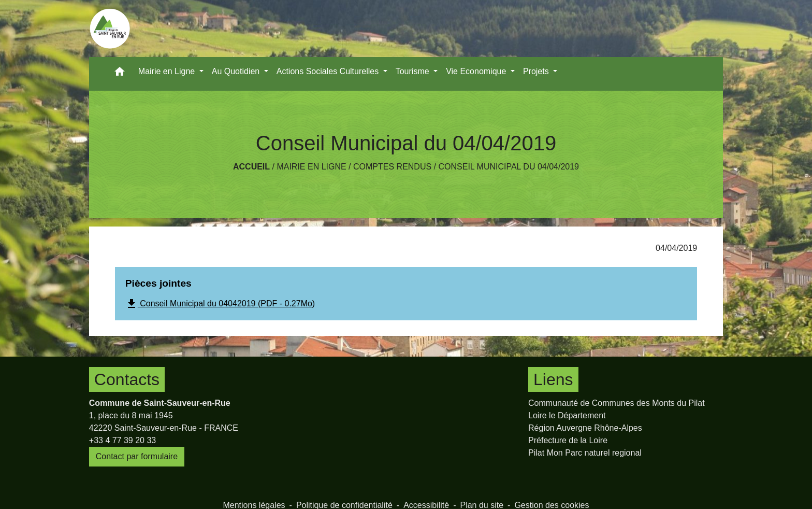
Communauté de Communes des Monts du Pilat (617, 403)
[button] (120, 74)
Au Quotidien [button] (237, 71)
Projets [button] (537, 71)
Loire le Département (567, 415)
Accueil (251, 167)
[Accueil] (110, 29)
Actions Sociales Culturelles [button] (329, 71)
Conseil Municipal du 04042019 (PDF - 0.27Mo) (220, 304)
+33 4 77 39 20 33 (122, 440)
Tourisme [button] (414, 71)
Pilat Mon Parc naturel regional (585, 453)
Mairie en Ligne (311, 167)
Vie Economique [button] (477, 71)
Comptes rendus (392, 167)
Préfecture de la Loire (568, 440)
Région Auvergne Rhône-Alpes (585, 428)
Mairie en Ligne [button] (168, 71)
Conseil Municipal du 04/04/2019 (509, 167)
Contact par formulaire (137, 456)
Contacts (127, 379)
